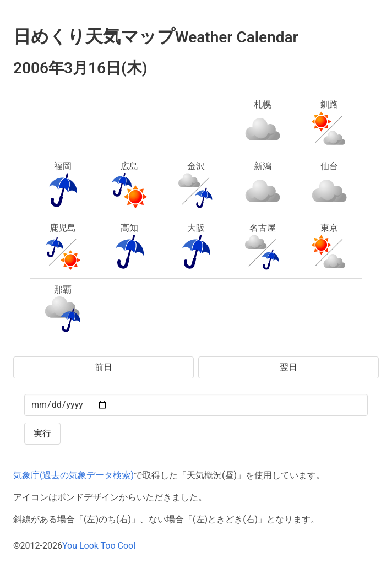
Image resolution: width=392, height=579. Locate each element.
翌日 (288, 367)
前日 (104, 367)
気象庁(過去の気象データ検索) (73, 475)
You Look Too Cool (99, 546)
